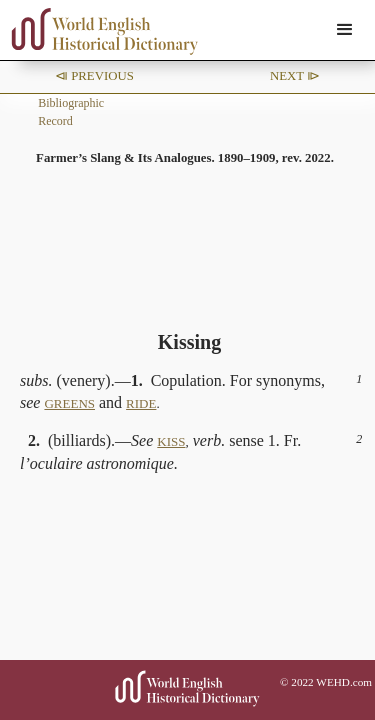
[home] (100, 31)
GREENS (69, 403)
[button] (345, 30)
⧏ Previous (94, 76)
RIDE (141, 403)
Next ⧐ (295, 76)
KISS (171, 441)
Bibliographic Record (71, 112)
